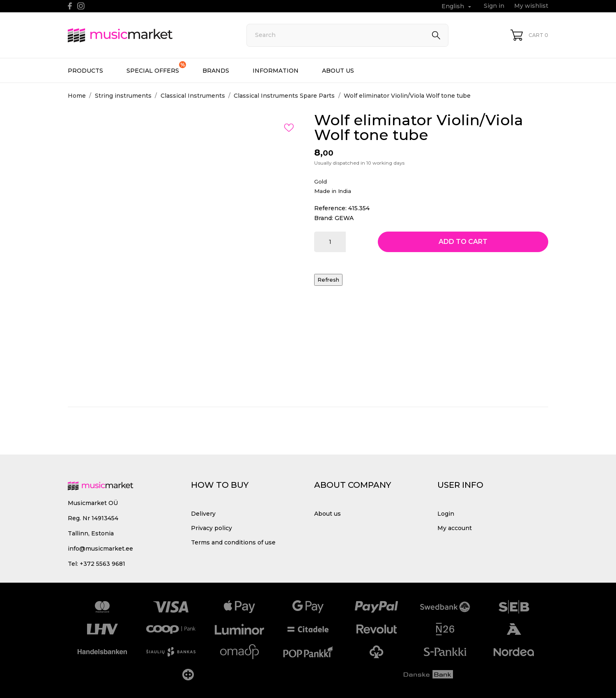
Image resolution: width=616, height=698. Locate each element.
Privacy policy (211, 528)
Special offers (156, 68)
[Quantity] (330, 242)
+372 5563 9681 (102, 564)
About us (338, 71)
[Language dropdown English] (457, 6)
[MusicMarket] (148, 35)
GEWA (344, 218)
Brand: (324, 218)
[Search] (347, 35)
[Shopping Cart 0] (529, 35)
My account (455, 528)
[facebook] (70, 6)
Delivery (203, 514)
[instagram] (81, 6)
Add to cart (463, 242)
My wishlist (531, 6)
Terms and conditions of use (233, 542)
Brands (216, 71)
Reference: (330, 208)
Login (446, 514)
